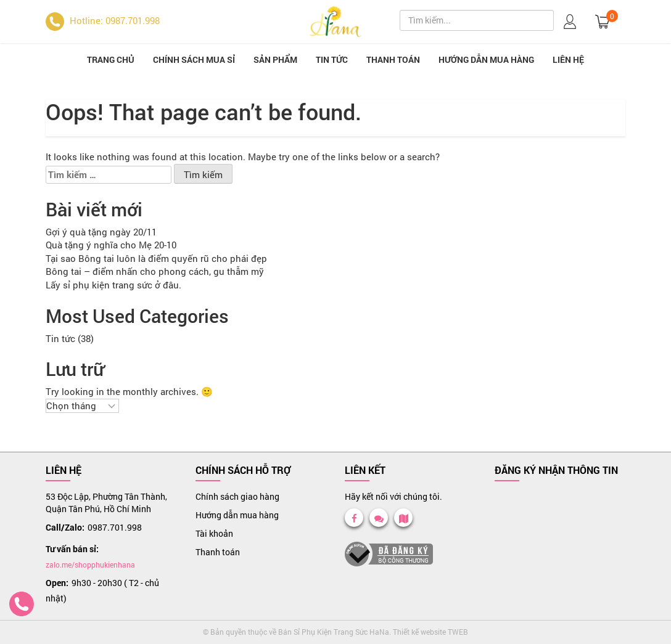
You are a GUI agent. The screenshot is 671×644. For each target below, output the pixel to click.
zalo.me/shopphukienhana (90, 565)
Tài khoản (214, 533)
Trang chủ (111, 59)
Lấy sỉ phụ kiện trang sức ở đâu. (113, 285)
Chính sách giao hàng (237, 496)
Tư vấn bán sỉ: (72, 549)
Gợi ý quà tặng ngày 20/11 (101, 232)
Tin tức (332, 59)
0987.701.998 (115, 527)
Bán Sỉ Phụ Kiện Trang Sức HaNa (334, 632)
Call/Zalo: (65, 527)
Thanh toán (393, 59)
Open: (57, 583)
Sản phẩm (275, 59)
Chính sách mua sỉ (194, 59)
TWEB (458, 632)
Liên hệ (568, 59)
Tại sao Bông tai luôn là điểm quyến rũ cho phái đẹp (156, 258)
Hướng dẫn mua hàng (486, 59)
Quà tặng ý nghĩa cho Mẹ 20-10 (111, 245)
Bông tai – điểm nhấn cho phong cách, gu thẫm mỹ (155, 271)
